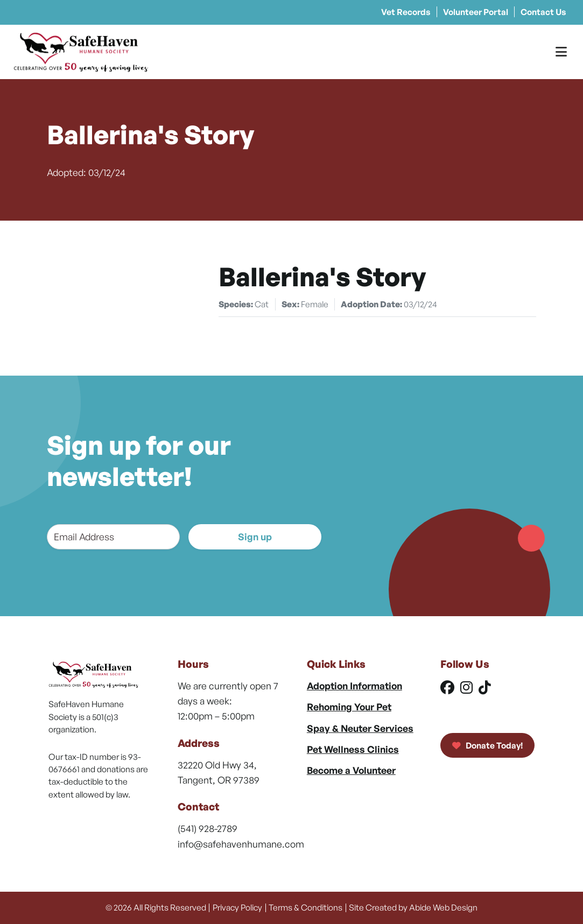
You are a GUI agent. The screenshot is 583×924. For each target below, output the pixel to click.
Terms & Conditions (305, 907)
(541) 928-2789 (208, 828)
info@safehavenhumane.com (241, 844)
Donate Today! (487, 745)
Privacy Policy (237, 907)
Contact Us (543, 12)
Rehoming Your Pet (349, 707)
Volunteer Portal (476, 12)
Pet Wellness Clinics (353, 749)
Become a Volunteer (351, 770)
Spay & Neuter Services (360, 728)
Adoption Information (354, 686)
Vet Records (406, 12)
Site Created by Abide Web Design (413, 907)
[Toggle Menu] (561, 52)
